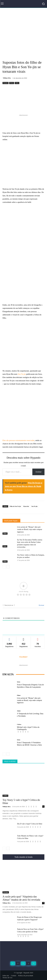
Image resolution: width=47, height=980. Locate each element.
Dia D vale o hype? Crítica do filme (30, 824)
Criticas (19, 724)
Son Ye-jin (22, 374)
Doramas (6, 83)
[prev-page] (4, 567)
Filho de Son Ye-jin (15, 506)
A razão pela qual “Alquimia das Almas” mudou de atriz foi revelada (21, 898)
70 (43, 903)
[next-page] (8, 567)
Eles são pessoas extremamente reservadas (18, 440)
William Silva (7, 78)
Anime (19, 711)
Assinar (38, 472)
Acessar (41, 605)
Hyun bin (26, 506)
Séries (17, 83)
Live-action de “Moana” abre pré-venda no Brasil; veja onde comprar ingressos (30, 529)
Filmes (12, 83)
